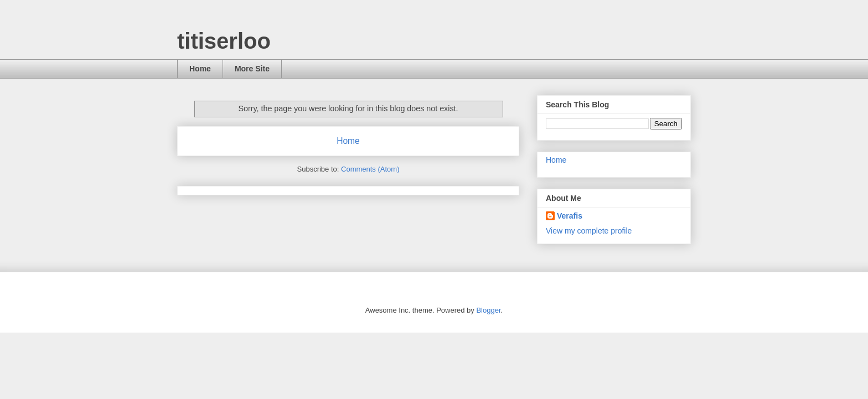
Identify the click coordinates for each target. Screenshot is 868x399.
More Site (252, 69)
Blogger (488, 310)
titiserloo (224, 41)
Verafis (570, 216)
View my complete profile (589, 231)
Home (200, 69)
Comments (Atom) (370, 169)
